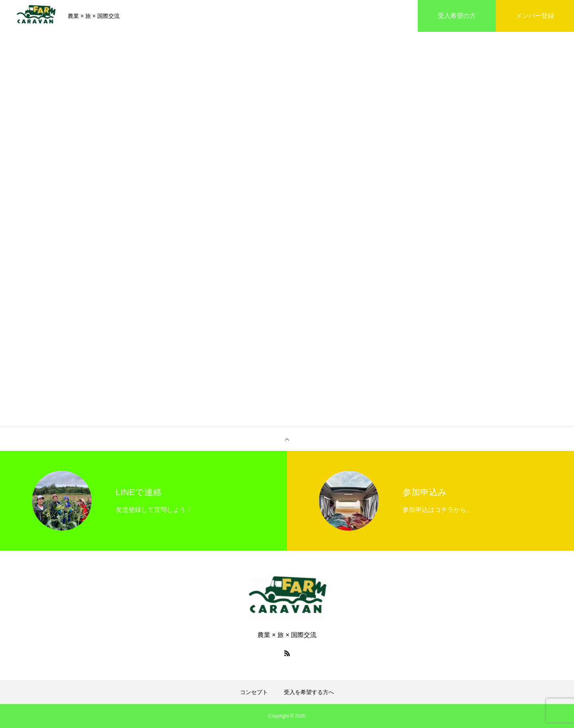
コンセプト (254, 692)
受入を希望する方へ (309, 692)
